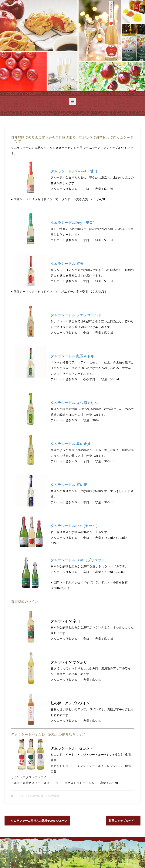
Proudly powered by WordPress (53, 851)
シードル (19, 796)
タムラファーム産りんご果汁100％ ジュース (37, 821)
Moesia (92, 851)
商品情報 (38, 796)
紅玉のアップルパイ (123, 821)
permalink (53, 796)
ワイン (28, 796)
